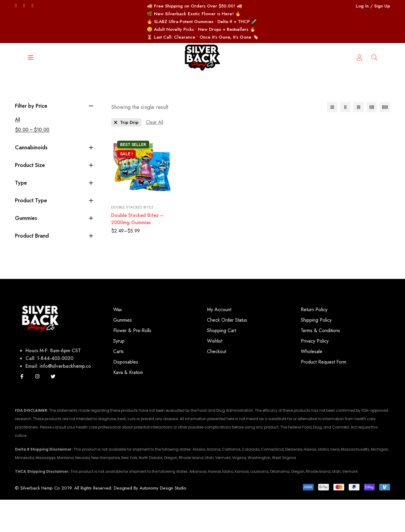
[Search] (39, 95)
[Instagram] (37, 409)
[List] (332, 139)
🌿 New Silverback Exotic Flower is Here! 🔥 (194, 14)
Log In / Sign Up (373, 6)
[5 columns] (385, 139)
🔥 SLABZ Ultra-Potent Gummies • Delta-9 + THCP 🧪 (202, 22)
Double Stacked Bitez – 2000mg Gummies (137, 251)
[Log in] (374, 95)
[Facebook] (24, 6)
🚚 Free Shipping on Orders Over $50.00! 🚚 (195, 6)
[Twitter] (16, 6)
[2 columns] (345, 139)
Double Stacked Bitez (132, 240)
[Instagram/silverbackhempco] (33, 6)
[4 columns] (372, 139)
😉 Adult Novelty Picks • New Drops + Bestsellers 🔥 (201, 29)
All (18, 152)
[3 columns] (359, 139)
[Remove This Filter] (155, 155)
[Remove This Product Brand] (126, 155)
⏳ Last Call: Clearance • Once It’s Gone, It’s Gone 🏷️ (203, 37)
